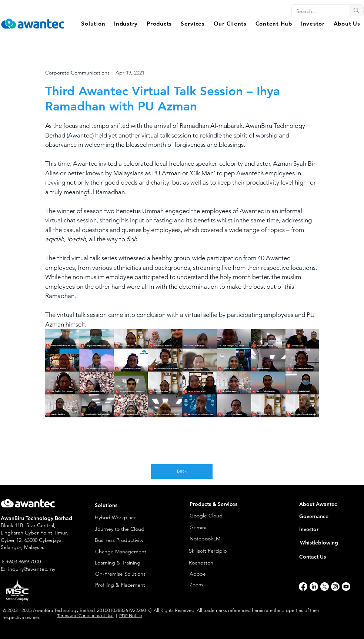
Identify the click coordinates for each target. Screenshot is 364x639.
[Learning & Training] (124, 563)
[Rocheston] (223, 563)
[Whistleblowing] (325, 543)
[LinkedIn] (314, 587)
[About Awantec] (328, 505)
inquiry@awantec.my (32, 569)
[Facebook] (303, 587)
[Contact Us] (324, 557)
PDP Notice (131, 615)
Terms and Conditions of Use (85, 615)
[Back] (182, 471)
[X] (325, 587)
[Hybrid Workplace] (124, 518)
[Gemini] (208, 528)
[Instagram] (335, 587)
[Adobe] (214, 574)
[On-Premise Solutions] (124, 574)
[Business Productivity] (124, 541)
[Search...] (315, 11)
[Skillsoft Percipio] (223, 551)
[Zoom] (217, 585)
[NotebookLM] (208, 539)
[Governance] (328, 517)
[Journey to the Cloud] (124, 529)
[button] (93, 24)
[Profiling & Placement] (124, 585)
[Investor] (328, 530)
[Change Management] (124, 552)
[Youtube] (346, 587)
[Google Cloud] (217, 516)
